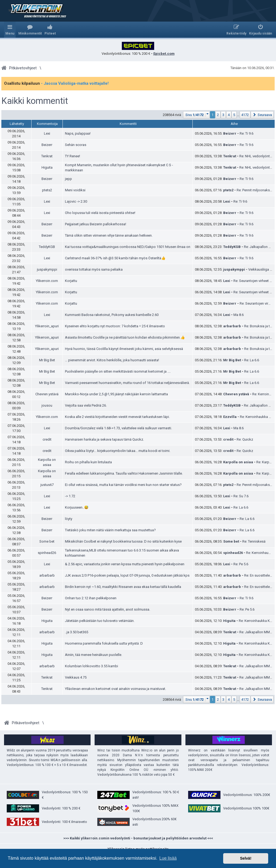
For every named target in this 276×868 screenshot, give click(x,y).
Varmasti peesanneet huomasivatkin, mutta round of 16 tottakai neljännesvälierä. (127, 383)
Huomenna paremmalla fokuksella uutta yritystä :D (104, 643)
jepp (68, 179)
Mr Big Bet (47, 360)
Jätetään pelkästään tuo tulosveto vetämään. (100, 621)
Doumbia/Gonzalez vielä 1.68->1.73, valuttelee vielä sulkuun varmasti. (118, 428)
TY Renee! (73, 156)
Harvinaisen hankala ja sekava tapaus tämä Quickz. (104, 439)
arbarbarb (232, 326)
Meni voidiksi (75, 190)
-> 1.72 (70, 496)
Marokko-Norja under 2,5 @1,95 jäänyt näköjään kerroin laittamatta (116, 394)
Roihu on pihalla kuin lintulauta (88, 462)
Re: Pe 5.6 (241, 564)
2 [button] (218, 115)
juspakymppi (47, 269)
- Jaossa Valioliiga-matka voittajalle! (75, 83)
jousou (47, 405)
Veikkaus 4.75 (76, 677)
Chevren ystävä (47, 394)
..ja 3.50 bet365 (77, 632)
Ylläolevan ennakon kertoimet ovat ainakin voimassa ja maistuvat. (115, 689)
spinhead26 (47, 553)
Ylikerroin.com (47, 281)
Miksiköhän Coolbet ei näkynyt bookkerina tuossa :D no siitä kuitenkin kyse (123, 541)
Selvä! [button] (246, 858)
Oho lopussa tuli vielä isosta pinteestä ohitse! (100, 213)
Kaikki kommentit (35, 101)
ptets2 (47, 190)
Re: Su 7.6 (241, 496)
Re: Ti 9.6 (246, 133)
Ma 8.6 (239, 315)
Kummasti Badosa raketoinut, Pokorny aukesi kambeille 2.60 (112, 315)
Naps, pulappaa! (78, 133)
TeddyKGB (47, 247)
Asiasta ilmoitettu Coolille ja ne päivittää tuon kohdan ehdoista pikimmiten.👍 (125, 337)
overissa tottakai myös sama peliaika (94, 269)
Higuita (47, 167)
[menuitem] (30, 30)
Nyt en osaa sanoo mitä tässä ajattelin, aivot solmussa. (108, 609)
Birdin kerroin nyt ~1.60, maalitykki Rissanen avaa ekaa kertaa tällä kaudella (123, 587)
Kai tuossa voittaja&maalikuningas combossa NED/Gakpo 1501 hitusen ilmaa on (128, 247)
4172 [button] (245, 115)
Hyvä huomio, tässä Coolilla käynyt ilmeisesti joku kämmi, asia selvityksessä (124, 349)
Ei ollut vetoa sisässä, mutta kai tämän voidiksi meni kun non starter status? (123, 485)
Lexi (47, 133)
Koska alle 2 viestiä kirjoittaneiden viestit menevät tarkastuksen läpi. (117, 417)
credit (47, 439)
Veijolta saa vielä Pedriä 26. (86, 405)
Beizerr (230, 133)
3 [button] (223, 115)
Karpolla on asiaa (238, 462)
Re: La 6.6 (252, 360)
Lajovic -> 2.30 (76, 201)
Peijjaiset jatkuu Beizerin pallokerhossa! (96, 224)
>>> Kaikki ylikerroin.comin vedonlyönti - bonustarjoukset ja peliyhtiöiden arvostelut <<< (138, 838)
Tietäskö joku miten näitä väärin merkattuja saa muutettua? (110, 530)
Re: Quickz (245, 439)
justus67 (47, 485)
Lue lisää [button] (168, 858)
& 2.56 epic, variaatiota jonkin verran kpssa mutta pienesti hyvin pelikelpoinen (125, 564)
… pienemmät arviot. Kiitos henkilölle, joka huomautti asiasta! (112, 360)
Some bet (47, 541)
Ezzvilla (230, 417)
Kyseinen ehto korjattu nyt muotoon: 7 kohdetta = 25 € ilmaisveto (115, 326)
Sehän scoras (76, 145)
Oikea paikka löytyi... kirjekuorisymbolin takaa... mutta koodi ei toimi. (118, 451)
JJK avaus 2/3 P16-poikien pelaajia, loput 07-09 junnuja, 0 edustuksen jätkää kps (127, 575)
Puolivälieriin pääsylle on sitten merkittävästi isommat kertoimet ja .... (118, 371)
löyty (69, 519)
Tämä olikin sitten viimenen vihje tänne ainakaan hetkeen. (109, 235)
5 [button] (234, 115)
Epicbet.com (164, 54)
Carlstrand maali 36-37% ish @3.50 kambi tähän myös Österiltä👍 (115, 258)
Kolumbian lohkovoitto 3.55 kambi (92, 666)
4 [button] (229, 115)
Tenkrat (47, 156)
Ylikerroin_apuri (47, 326)
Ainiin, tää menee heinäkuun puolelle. (94, 655)
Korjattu (71, 281)
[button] (196, 115)
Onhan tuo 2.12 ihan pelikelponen (91, 598)
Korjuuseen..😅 (77, 507)
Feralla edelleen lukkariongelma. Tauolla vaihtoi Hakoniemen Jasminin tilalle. (124, 473)
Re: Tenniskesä (254, 541)
